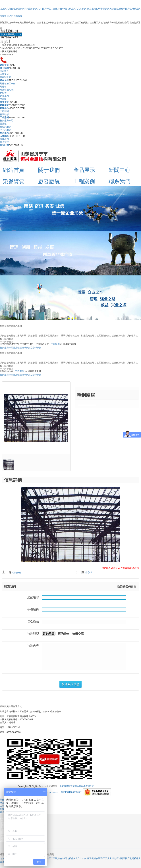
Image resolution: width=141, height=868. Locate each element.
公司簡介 (4, 71)
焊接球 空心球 (7, 90)
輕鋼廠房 (17, 573)
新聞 (2, 809)
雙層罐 (3, 99)
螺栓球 (3, 87)
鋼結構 (3, 93)
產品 (2, 803)
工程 (2, 806)
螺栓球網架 (5, 127)
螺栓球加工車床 (8, 84)
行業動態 (4, 114)
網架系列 (4, 96)
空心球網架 (5, 130)
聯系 (2, 812)
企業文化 (4, 74)
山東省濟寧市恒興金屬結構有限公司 (77, 786)
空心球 (89, 573)
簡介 (2, 800)
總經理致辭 (5, 77)
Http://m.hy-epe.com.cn (48, 792)
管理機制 (4, 139)
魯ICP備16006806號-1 (72, 792)
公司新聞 (4, 111)
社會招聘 (4, 142)
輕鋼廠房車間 (7, 121)
